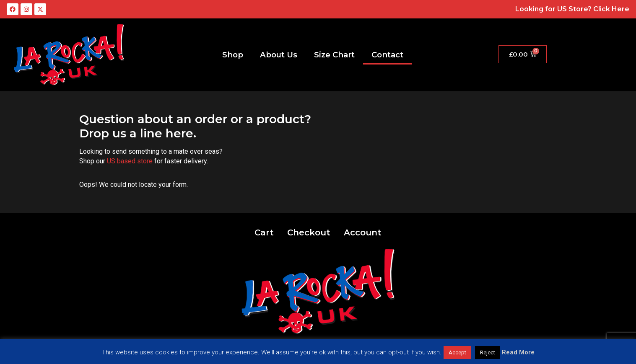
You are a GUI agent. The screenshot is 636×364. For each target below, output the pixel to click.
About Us (279, 55)
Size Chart (334, 55)
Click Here (611, 9)
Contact (387, 55)
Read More (518, 352)
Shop (233, 55)
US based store (130, 161)
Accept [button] (457, 352)
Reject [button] (488, 352)
